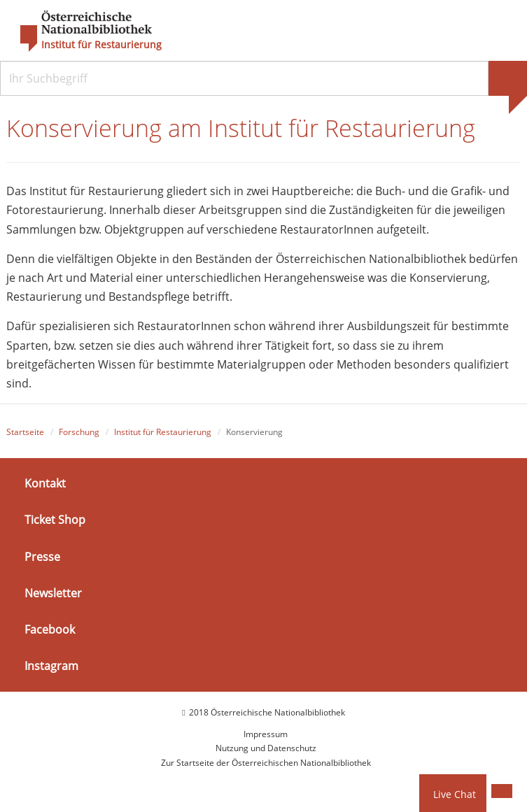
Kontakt (45, 483)
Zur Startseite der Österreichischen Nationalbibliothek (266, 763)
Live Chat (455, 794)
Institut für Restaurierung (101, 45)
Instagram (51, 666)
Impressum (266, 734)
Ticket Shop (55, 520)
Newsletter (53, 593)
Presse (42, 557)
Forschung (79, 432)
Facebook (50, 629)
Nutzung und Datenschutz (266, 748)
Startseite (25, 432)
